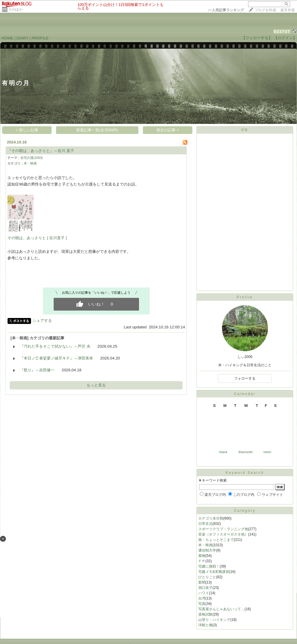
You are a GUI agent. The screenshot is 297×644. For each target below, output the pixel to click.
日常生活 (205, 524)
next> (268, 452)
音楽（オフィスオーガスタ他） (223, 534)
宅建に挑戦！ (209, 566)
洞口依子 (205, 588)
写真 (202, 604)
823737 (282, 32)
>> (226, 10)
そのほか (15, 9)
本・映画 (30, 163)
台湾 (202, 598)
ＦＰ (202, 561)
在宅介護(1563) (32, 158)
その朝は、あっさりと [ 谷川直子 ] (37, 238)
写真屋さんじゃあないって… (221, 609)
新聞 (202, 582)
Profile (245, 297)
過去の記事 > (168, 130)
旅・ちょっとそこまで (216, 540)
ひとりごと (207, 577)
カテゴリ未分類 (211, 518)
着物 (202, 556)
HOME (7, 38)
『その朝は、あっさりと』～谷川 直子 (41, 151)
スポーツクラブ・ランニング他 (223, 529)
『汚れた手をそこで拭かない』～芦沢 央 (55, 346)
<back (223, 452)
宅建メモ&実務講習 (214, 572)
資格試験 (205, 614)
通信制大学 (207, 550)
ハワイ (204, 593)
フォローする (245, 378)
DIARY (23, 38)
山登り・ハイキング (214, 620)
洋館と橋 (205, 625)
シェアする (42, 321)
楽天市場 (288, 10)
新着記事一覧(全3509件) (97, 130)
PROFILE (40, 38)
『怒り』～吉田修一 (37, 370)
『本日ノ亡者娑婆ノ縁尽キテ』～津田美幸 (56, 358)
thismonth (245, 452)
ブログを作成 (265, 10)
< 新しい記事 (27, 130)
